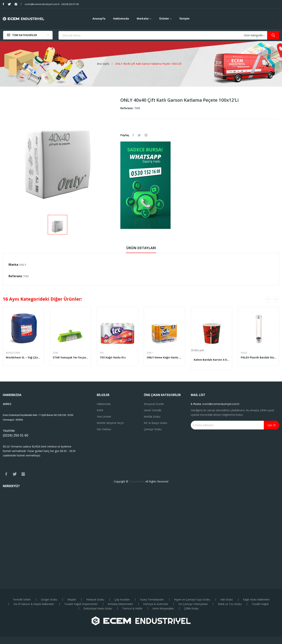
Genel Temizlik (153, 410)
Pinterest (146, 135)
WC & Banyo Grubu (155, 423)
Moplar (72, 600)
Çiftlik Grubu (191, 608)
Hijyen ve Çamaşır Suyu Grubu (192, 600)
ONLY (22, 265)
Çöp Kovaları (122, 600)
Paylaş (133, 135)
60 (26, 435)
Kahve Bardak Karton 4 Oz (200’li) (211, 360)
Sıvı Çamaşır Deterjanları (193, 604)
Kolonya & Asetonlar (156, 604)
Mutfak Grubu (152, 417)
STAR (55, 353)
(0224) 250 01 (14, 435)
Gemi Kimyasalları (163, 608)
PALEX (244, 353)
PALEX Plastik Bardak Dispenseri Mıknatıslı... (258, 358)
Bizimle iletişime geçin (110, 423)
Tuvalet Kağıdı (260, 604)
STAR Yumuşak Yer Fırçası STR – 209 (70, 358)
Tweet (139, 135)
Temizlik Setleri (22, 600)
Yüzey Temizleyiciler (152, 600)
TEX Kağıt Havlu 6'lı (113, 358)
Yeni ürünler (104, 417)
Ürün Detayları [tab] (141, 248)
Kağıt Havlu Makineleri (256, 600)
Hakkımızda (104, 404)
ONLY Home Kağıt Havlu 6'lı (164, 358)
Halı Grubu (227, 600)
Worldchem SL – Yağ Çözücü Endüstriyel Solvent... (23, 358)
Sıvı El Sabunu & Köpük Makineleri (34, 604)
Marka (13, 265)
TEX (102, 353)
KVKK (100, 410)
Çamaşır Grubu (153, 429)
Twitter (9, 4)
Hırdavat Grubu (95, 600)
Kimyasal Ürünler (154, 404)
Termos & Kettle (132, 608)
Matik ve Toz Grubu (230, 604)
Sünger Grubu (49, 600)
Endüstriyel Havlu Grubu (98, 608)
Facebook (3, 4)
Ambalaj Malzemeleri (120, 604)
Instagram (16, 4)
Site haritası (104, 429)
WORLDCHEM (13, 353)
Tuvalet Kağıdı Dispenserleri (81, 604)
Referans (15, 276)
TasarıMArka (137, 481)
